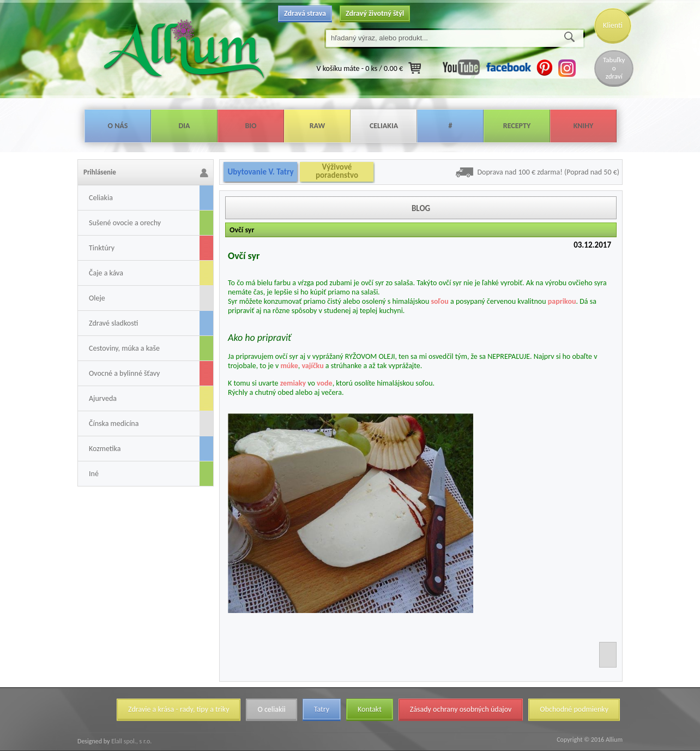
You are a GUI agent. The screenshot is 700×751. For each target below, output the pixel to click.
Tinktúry (102, 248)
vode (325, 383)
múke (289, 366)
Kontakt (370, 709)
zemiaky (293, 383)
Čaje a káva (106, 273)
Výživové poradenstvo (337, 171)
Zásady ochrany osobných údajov (461, 709)
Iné (94, 474)
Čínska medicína (114, 423)
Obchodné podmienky (574, 709)
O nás (118, 126)
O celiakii (271, 709)
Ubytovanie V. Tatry (260, 172)
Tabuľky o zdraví (614, 68)
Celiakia (384, 126)
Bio (251, 126)
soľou (439, 301)
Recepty (517, 126)
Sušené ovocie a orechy (125, 223)
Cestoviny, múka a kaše (124, 348)
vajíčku (312, 366)
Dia (184, 126)
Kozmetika (105, 449)
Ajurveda (103, 398)
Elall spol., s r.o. (131, 741)
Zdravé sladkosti (113, 323)
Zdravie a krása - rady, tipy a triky (179, 709)
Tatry (322, 709)
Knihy (584, 126)
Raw (318, 126)
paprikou (562, 301)
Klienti (613, 25)
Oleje (97, 298)
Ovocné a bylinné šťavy (124, 373)
